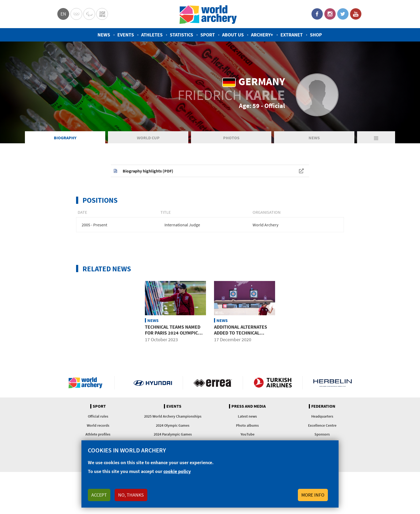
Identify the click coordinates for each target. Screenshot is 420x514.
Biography (65, 138)
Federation (323, 406)
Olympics (76, 14)
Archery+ (262, 35)
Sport (208, 35)
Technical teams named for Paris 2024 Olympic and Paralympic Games (173, 333)
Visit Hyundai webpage (153, 383)
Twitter (343, 14)
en (63, 14)
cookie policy (177, 471)
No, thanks (131, 495)
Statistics (181, 35)
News (104, 35)
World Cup (148, 138)
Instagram (330, 14)
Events (126, 35)
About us (233, 35)
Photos (231, 138)
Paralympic (89, 14)
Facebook (317, 14)
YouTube (356, 14)
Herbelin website (333, 383)
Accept (99, 495)
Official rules (98, 416)
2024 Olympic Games (173, 425)
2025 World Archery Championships (173, 416)
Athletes (152, 35)
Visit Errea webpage (213, 383)
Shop (316, 35)
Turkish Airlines (273, 383)
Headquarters (322, 416)
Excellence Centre (322, 425)
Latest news (247, 416)
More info (313, 495)
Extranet (292, 35)
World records (98, 425)
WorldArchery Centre (102, 14)
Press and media (249, 406)
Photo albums (247, 425)
